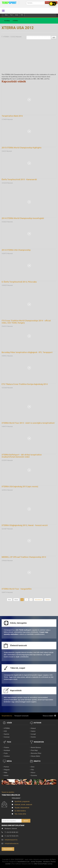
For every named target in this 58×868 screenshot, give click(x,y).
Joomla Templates (36, 862)
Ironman (7, 737)
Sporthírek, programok (22, 801)
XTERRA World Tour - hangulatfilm (17, 589)
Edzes (6, 15)
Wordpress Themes (49, 862)
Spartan (7, 734)
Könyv (33, 772)
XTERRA (15, 21)
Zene (33, 767)
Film (32, 770)
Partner (7, 767)
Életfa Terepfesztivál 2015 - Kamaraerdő (19, 180)
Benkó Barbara (36, 747)
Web (6, 772)
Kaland (33, 728)
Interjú (17, 15)
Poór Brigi (34, 750)
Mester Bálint (36, 756)
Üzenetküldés (8, 849)
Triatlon (7, 747)
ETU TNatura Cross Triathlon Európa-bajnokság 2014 (25, 384)
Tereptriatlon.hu (7, 716)
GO (54, 38)
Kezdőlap (7, 21)
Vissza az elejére (49, 716)
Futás (6, 753)
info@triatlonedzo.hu (12, 843)
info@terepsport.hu (11, 840)
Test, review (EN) (20, 814)
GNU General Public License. (43, 864)
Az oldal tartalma (20, 811)
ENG (22, 15)
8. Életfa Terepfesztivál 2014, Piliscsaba (19, 282)
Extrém (33, 737)
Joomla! (8, 864)
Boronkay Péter (36, 753)
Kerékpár (7, 750)
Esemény (34, 775)
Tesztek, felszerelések (22, 808)
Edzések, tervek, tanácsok (23, 805)
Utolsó (48, 600)
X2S (5, 731)
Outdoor (7, 756)
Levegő (33, 734)
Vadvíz (33, 731)
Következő (38, 600)
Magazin (7, 770)
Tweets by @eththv (8, 792)
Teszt (11, 15)
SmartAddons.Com (24, 862)
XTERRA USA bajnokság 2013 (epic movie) (20, 487)
